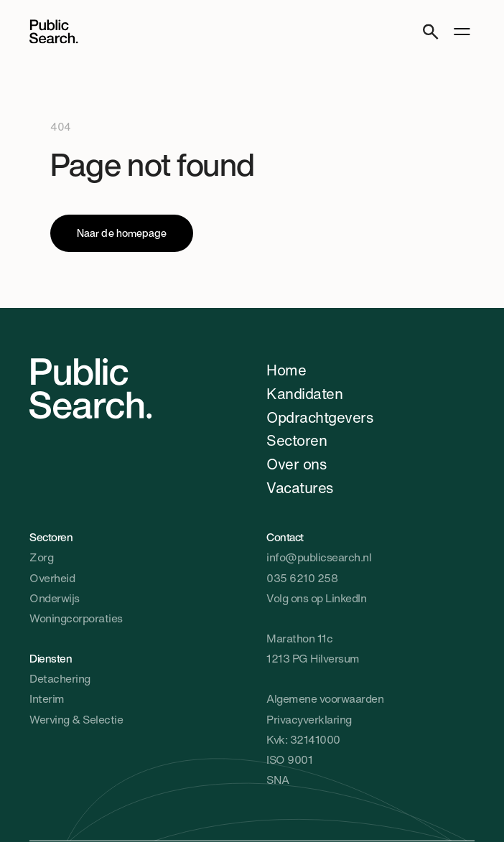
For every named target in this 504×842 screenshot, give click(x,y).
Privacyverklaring (309, 720)
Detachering (60, 679)
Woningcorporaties (76, 618)
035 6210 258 (302, 578)
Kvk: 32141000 (303, 740)
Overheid (52, 578)
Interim (47, 699)
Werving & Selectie (76, 720)
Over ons (296, 464)
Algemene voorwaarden (325, 699)
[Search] (430, 31)
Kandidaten (304, 393)
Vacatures (300, 487)
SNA (278, 780)
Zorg (41, 557)
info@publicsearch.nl (319, 557)
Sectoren (297, 440)
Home (286, 370)
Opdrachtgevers (319, 417)
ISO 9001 (289, 760)
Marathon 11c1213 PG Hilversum (313, 649)
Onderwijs (55, 598)
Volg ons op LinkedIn (316, 598)
